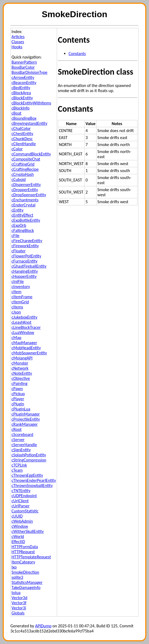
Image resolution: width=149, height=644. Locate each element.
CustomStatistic (25, 511)
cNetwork (20, 368)
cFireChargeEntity (27, 241)
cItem (17, 292)
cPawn (17, 389)
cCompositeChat (26, 159)
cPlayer (18, 399)
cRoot (17, 429)
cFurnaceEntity (24, 261)
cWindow (20, 526)
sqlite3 (17, 577)
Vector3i (19, 608)
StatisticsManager (27, 582)
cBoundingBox (24, 118)
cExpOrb (19, 225)
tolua (16, 593)
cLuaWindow (23, 332)
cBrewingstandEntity (29, 123)
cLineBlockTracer (26, 327)
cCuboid (19, 179)
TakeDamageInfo (26, 587)
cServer (18, 440)
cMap (17, 338)
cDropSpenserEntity (29, 195)
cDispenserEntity (26, 185)
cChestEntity (22, 134)
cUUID (17, 516)
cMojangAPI (22, 358)
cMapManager (24, 343)
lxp (14, 567)
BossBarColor (23, 67)
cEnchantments (25, 200)
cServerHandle (24, 445)
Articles (18, 37)
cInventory (21, 287)
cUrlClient (20, 501)
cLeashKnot (22, 322)
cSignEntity (21, 450)
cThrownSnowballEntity (32, 485)
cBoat (17, 113)
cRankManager (25, 424)
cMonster (20, 363)
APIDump (43, 626)
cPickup (18, 394)
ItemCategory (23, 562)
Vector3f (19, 603)
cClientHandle (24, 144)
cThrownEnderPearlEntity (34, 480)
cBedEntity (21, 88)
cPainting (19, 383)
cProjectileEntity (26, 419)
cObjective (21, 378)
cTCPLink (19, 465)
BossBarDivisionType (29, 72)
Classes (18, 42)
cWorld (18, 536)
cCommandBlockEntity (31, 154)
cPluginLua (21, 409)
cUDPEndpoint (24, 496)
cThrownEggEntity (27, 475)
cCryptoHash (23, 174)
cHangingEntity (25, 271)
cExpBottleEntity (26, 220)
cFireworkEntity (25, 246)
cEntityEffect (22, 215)
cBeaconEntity (24, 83)
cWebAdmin (22, 521)
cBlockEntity (22, 98)
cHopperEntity (24, 276)
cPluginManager (26, 414)
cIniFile (18, 281)
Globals (18, 613)
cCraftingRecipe (25, 169)
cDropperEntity (25, 190)
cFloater (19, 251)
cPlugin (18, 404)
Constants (77, 54)
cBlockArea (21, 93)
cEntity (17, 210)
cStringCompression (29, 460)
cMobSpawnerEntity (29, 353)
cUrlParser (21, 506)
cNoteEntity (22, 373)
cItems (17, 307)
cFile (15, 236)
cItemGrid (20, 302)
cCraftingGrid (23, 164)
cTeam (17, 470)
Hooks (17, 47)
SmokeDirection (25, 572)
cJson (16, 312)
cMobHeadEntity (26, 348)
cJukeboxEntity (24, 317)
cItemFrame (22, 297)
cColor (17, 149)
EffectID (18, 542)
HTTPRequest (23, 552)
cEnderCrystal (24, 205)
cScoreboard (22, 434)
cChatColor (21, 128)
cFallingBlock (23, 230)
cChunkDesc (22, 139)
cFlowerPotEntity (26, 256)
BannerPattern (24, 62)
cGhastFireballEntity (29, 266)
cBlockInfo (21, 108)
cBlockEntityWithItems (31, 103)
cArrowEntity (23, 77)
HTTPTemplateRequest (31, 557)
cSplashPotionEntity (29, 455)
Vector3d (19, 598)
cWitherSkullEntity (28, 531)
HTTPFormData (25, 547)
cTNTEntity (21, 491)
